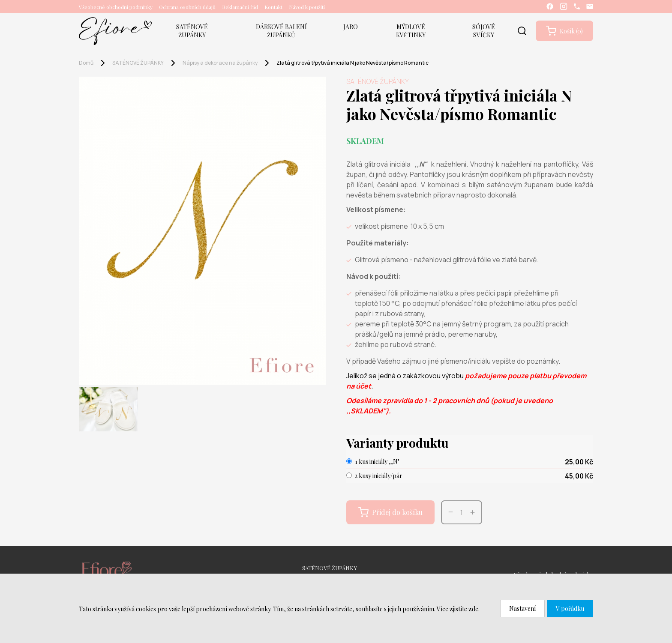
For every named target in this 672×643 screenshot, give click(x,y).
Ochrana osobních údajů (187, 7)
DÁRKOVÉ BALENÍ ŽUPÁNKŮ (281, 31)
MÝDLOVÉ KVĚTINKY (411, 31)
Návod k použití (307, 7)
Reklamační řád (240, 7)
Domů (86, 63)
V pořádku (570, 609)
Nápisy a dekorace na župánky (220, 63)
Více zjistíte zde (457, 609)
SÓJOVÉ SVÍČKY (484, 31)
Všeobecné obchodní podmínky (116, 7)
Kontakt (273, 7)
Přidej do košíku (390, 512)
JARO (351, 27)
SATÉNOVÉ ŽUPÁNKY (192, 31)
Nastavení (522, 609)
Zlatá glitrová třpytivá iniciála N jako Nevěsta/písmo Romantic (352, 63)
